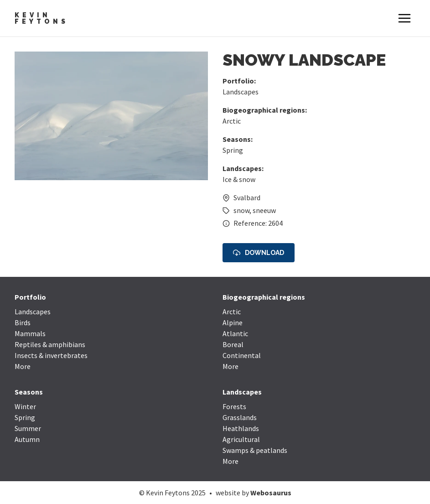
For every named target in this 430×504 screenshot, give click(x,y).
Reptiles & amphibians (50, 344)
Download (259, 253)
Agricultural (241, 439)
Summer (28, 428)
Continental (242, 355)
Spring (233, 150)
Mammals (30, 333)
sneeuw (264, 210)
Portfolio (30, 297)
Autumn (27, 439)
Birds (23, 322)
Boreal (233, 344)
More (23, 366)
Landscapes (241, 92)
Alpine (233, 322)
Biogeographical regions (264, 297)
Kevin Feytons (41, 18)
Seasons (29, 392)
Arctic (232, 121)
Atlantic (235, 333)
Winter (25, 406)
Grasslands (240, 417)
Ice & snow (239, 179)
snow (241, 210)
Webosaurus (271, 493)
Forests (234, 406)
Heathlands (241, 428)
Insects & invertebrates (51, 355)
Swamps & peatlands (255, 450)
